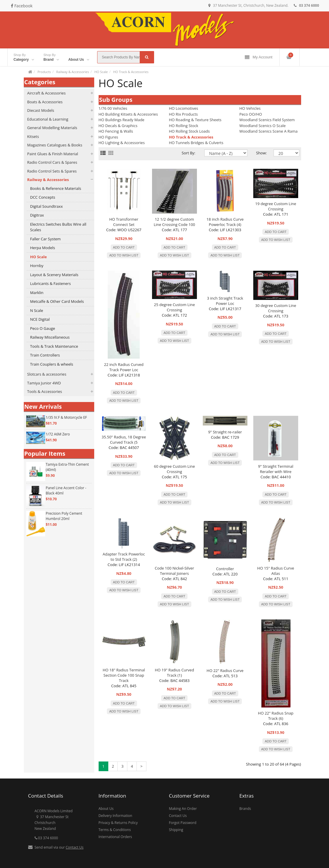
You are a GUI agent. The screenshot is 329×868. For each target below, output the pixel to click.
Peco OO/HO (251, 114)
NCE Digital (40, 319)
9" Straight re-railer (225, 432)
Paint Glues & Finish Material (53, 154)
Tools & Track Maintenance (54, 346)
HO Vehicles (250, 108)
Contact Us (75, 847)
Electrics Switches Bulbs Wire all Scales (58, 227)
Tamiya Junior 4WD (44, 383)
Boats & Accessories (45, 102)
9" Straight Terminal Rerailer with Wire (276, 469)
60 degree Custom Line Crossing (174, 469)
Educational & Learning (48, 119)
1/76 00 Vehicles (113, 108)
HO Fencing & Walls (116, 131)
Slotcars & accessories (47, 374)
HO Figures (108, 137)
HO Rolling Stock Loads (189, 131)
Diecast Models (41, 110)
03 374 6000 (46, 838)
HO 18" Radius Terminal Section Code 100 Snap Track (124, 675)
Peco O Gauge (43, 328)
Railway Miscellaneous (50, 337)
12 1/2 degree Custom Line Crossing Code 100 (174, 222)
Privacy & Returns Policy (118, 823)
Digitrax (37, 215)
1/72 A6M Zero (58, 434)
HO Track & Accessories (131, 72)
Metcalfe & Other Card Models (57, 301)
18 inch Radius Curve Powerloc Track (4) (225, 222)
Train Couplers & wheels (52, 364)
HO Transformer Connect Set (124, 222)
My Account (259, 57)
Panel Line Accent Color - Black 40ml (66, 490)
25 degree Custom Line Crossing (174, 307)
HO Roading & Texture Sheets (195, 120)
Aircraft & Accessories (47, 93)
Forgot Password (183, 823)
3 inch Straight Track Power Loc (225, 301)
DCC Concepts (43, 197)
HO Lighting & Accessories (122, 143)
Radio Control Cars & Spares (52, 162)
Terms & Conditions (115, 830)
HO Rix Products (184, 114)
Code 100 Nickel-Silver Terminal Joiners (174, 571)
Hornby (37, 266)
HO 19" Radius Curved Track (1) (174, 673)
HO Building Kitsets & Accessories (128, 114)
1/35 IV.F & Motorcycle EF (66, 417)
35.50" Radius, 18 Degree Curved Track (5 (124, 440)
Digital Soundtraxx (47, 206)
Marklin (37, 293)
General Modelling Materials (52, 128)
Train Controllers (45, 355)
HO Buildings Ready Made (122, 120)
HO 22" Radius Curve (225, 671)
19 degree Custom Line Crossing (276, 206)
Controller (225, 569)
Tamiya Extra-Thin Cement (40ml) (67, 467)
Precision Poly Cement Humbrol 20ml (64, 516)
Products (44, 72)
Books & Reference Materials (56, 188)
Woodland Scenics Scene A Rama (269, 131)
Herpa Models (43, 248)
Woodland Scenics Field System (267, 120)
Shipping (176, 830)
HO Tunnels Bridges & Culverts (196, 143)
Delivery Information (115, 816)
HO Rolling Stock (184, 126)
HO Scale (101, 72)
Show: (260, 153)
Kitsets (33, 136)
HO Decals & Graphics (118, 126)
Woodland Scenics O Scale (263, 126)
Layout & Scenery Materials (54, 275)
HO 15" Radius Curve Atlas (276, 571)
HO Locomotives (184, 108)
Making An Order (183, 809)
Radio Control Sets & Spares (52, 171)
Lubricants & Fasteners (51, 283)
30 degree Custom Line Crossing (276, 308)
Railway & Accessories (72, 72)
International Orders (115, 837)
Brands (245, 809)
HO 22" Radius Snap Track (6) (276, 716)
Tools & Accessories (45, 391)
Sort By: (189, 153)
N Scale (37, 310)
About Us (106, 809)
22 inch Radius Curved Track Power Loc (124, 367)
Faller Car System (45, 239)
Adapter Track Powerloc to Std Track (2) (124, 557)
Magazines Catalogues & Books (55, 145)
